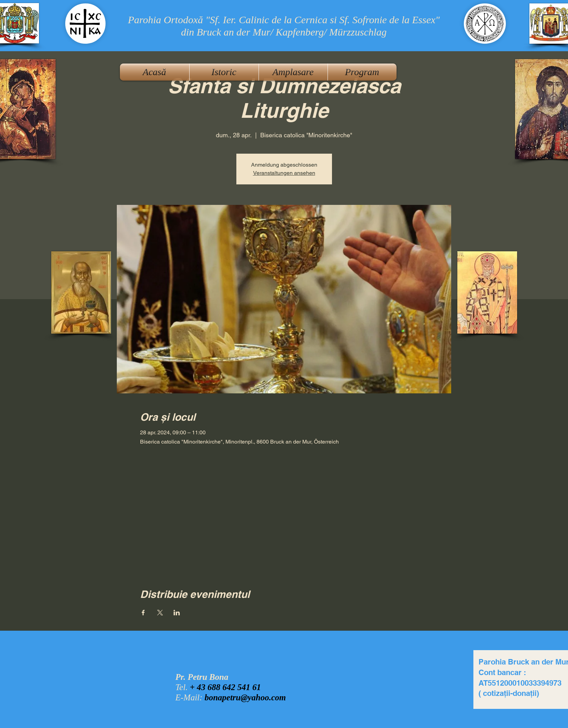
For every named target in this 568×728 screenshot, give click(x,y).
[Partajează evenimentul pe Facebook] (143, 613)
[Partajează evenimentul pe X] (160, 613)
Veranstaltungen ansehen (284, 173)
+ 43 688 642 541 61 (225, 687)
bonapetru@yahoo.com (245, 697)
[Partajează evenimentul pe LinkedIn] (177, 613)
